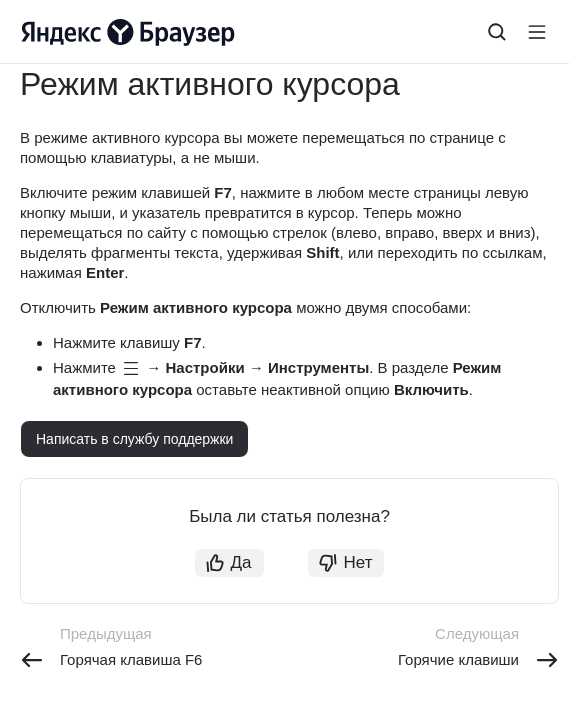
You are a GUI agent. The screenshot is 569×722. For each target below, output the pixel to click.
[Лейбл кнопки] (537, 32)
